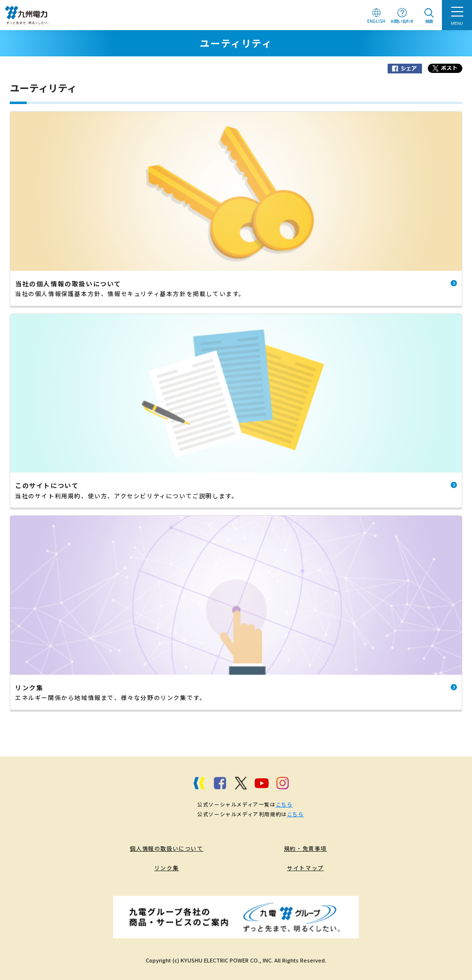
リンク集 (167, 868)
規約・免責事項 (305, 848)
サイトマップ (305, 868)
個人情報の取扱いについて (166, 848)
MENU (457, 23)
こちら (284, 804)
